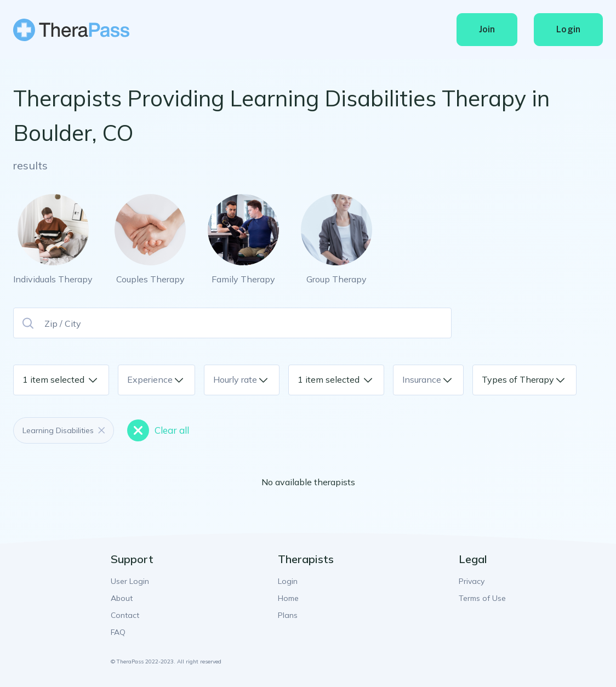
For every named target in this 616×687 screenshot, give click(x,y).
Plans (288, 615)
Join (487, 29)
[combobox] (85, 380)
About (122, 598)
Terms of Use (482, 598)
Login (568, 29)
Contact (125, 615)
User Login (130, 581)
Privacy (472, 581)
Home (288, 598)
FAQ (118, 632)
